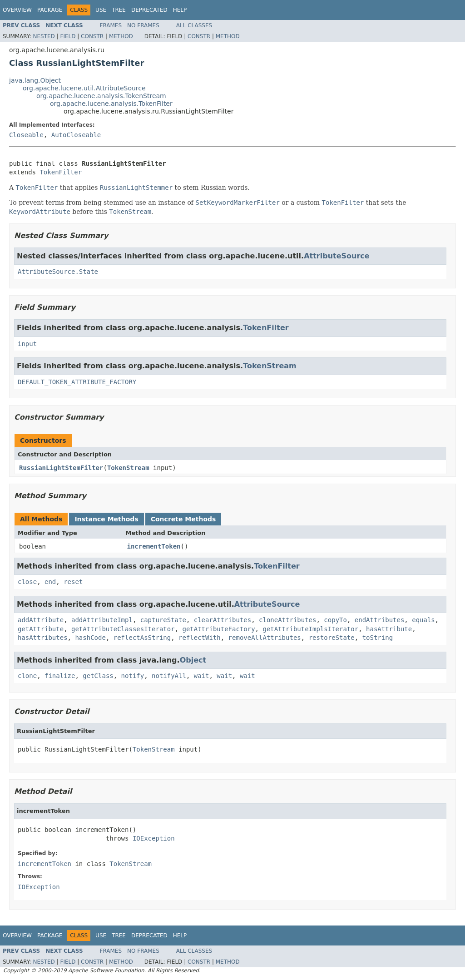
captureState (163, 620)
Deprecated (149, 10)
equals (423, 620)
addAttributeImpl (102, 620)
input (27, 344)
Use (101, 10)
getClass (98, 676)
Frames (111, 25)
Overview (17, 10)
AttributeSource (337, 256)
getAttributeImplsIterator (310, 629)
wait (202, 676)
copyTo (335, 620)
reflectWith (200, 638)
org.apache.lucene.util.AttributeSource (84, 88)
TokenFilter (61, 172)
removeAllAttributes (265, 638)
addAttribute (41, 620)
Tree (119, 10)
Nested (44, 36)
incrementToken (154, 546)
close (27, 582)
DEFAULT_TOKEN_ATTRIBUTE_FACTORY (77, 382)
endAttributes (380, 620)
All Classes (194, 25)
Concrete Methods (183, 519)
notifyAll (169, 676)
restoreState (332, 638)
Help (180, 10)
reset (73, 582)
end (50, 582)
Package (50, 10)
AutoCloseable (76, 135)
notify (133, 676)
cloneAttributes (287, 620)
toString (378, 638)
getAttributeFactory (218, 629)
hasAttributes (43, 638)
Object (193, 660)
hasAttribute (389, 629)
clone (27, 676)
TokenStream (270, 366)
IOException (154, 838)
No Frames (143, 25)
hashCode (90, 638)
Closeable (26, 135)
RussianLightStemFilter (61, 468)
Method (121, 36)
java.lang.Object (35, 80)
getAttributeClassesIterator (123, 629)
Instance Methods (106, 519)
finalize (60, 676)
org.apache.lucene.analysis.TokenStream (101, 96)
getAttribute (41, 629)
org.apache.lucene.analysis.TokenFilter (111, 104)
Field (68, 36)
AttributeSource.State (58, 272)
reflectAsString (142, 638)
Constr (92, 36)
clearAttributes (223, 620)
